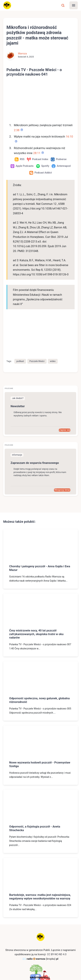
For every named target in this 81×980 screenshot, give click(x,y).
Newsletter (18, 377)
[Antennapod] (61, 166)
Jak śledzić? (18, 369)
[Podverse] (59, 159)
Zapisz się (65, 401)
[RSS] (19, 159)
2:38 (17, 130)
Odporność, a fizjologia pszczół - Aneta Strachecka (35, 799)
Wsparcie (58, 970)
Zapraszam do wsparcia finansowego (35, 434)
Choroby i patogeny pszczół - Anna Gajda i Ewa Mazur (40, 539)
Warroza (22, 54)
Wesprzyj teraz (62, 461)
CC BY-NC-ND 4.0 (57, 929)
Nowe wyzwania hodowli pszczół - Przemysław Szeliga (40, 735)
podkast (20, 332)
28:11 (37, 153)
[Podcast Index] (37, 159)
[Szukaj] (63, 5)
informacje (17, 426)
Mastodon (44, 970)
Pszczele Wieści (37, 332)
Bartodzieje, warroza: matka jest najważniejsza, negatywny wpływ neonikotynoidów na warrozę (31, 869)
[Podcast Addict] (40, 173)
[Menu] (74, 5)
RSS (32, 970)
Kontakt (22, 970)
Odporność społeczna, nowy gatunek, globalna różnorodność (40, 671)
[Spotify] (43, 166)
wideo (53, 332)
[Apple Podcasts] (22, 166)
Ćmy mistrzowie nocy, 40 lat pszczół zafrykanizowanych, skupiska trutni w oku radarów (37, 605)
